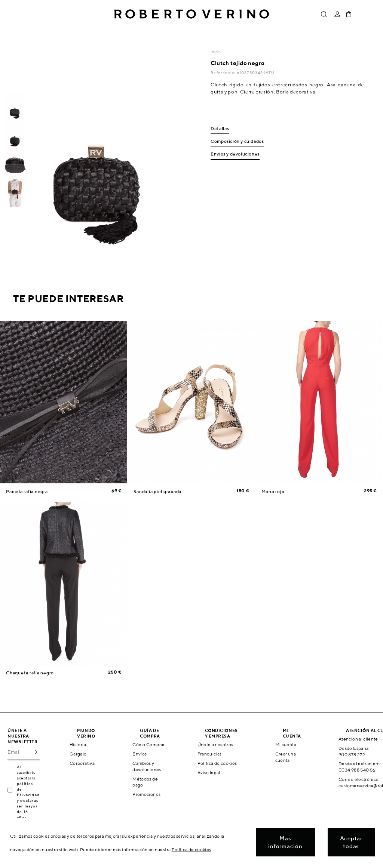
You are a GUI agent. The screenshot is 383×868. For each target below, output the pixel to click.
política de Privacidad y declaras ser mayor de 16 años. (28, 800)
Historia (78, 744)
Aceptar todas (351, 842)
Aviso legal (209, 772)
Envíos (140, 754)
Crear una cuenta (286, 757)
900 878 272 (352, 755)
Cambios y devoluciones (147, 766)
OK (34, 752)
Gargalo (78, 754)
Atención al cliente (358, 739)
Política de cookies (217, 763)
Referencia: (223, 73)
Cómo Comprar (148, 744)
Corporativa (82, 763)
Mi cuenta (286, 744)
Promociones (146, 794)
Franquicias (210, 754)
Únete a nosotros (215, 744)
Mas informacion (285, 842)
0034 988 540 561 (358, 770)
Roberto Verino (191, 14)
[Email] (18, 752)
